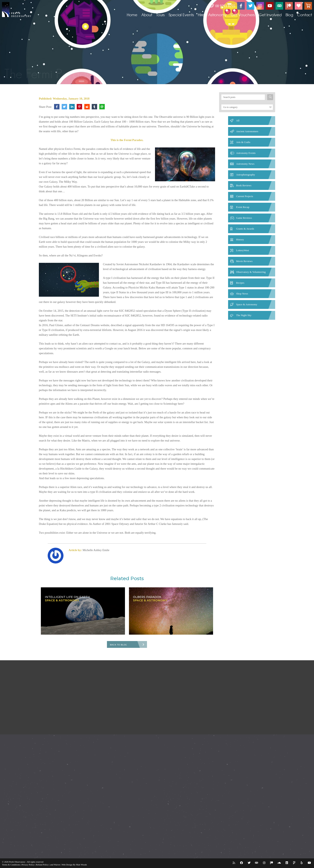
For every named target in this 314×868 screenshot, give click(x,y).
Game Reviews (244, 218)
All (238, 120)
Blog (289, 15)
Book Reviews (244, 185)
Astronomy (217, 15)
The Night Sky (244, 315)
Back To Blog (118, 645)
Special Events (181, 15)
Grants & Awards (245, 229)
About (147, 15)
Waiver (57, 865)
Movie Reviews (244, 261)
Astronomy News (245, 164)
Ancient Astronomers (247, 131)
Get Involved (270, 15)
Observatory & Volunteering (251, 272)
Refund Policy (42, 865)
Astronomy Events (246, 153)
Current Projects (245, 196)
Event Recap (243, 207)
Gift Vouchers (243, 15)
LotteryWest (243, 250)
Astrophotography (246, 175)
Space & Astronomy (247, 304)
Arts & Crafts (243, 142)
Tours (160, 15)
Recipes (240, 283)
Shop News (242, 294)
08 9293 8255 (223, 6)
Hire (201, 15)
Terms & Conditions (11, 865)
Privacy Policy (28, 865)
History (240, 239)
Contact (305, 15)
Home (132, 15)
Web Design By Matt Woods (74, 865)
